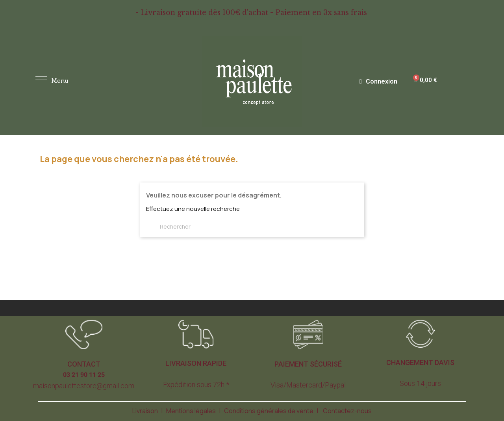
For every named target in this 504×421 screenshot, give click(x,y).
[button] (84, 364)
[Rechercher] (187, 227)
